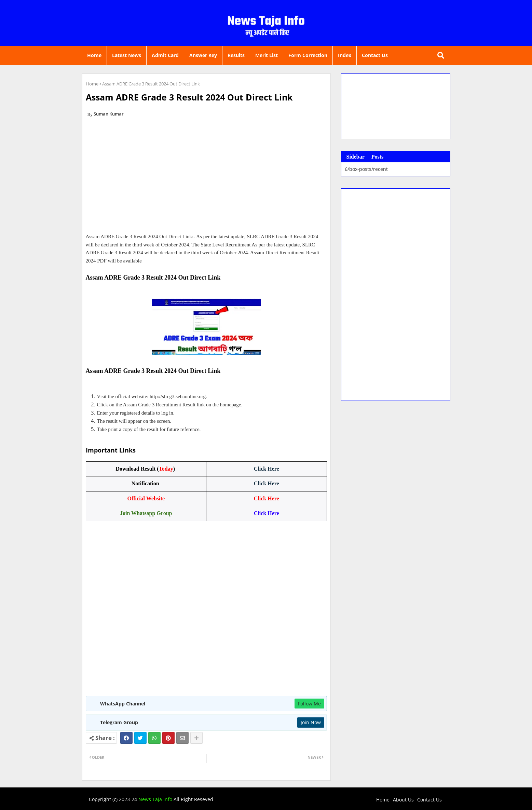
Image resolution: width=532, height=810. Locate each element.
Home (94, 55)
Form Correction (308, 55)
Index (345, 55)
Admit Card (165, 55)
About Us (403, 800)
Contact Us (375, 55)
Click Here (267, 469)
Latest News (127, 55)
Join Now (311, 722)
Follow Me (309, 704)
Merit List (267, 55)
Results (236, 55)
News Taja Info (155, 799)
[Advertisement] (206, 179)
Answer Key (203, 55)
